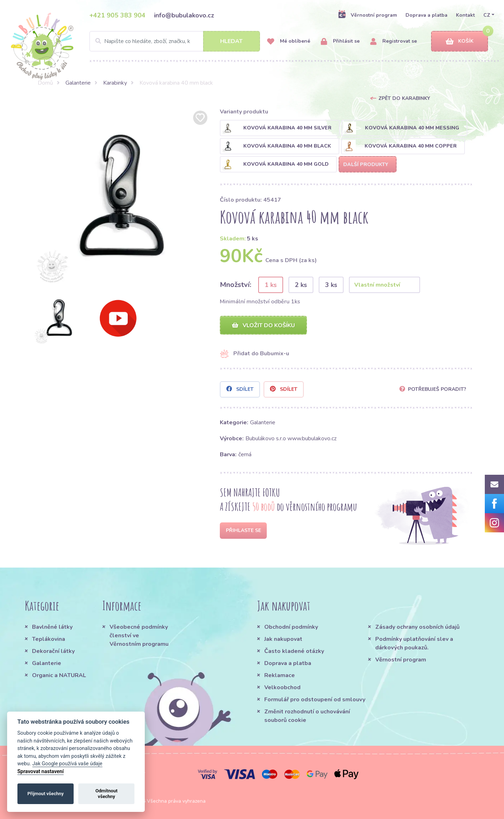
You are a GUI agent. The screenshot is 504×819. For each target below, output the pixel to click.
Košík (460, 41)
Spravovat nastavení (41, 772)
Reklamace (280, 675)
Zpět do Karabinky (404, 98)
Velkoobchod (282, 687)
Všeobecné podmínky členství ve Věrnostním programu (139, 635)
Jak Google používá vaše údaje (67, 764)
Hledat (231, 41)
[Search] (175, 41)
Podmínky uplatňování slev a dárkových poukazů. (414, 643)
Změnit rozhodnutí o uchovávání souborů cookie (307, 716)
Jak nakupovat (283, 639)
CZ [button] (487, 15)
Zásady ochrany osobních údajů (417, 627)
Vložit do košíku (263, 325)
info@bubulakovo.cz (184, 15)
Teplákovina (49, 639)
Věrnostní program (367, 15)
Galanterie (78, 83)
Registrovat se (394, 41)
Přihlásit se (340, 41)
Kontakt (465, 15)
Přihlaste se (243, 530)
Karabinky (115, 83)
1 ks (271, 285)
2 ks (301, 285)
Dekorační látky (53, 651)
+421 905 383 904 (117, 15)
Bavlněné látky (52, 627)
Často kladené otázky (294, 651)
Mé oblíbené (289, 41)
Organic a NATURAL (59, 675)
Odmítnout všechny (106, 794)
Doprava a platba (426, 15)
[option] (121, 197)
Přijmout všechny (46, 794)
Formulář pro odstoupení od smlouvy (315, 700)
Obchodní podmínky (291, 627)
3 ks (331, 285)
